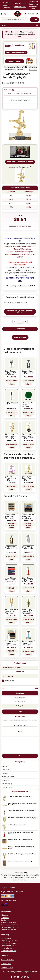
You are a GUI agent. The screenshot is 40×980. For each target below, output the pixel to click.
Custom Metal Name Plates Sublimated (21, 839)
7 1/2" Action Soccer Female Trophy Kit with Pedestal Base (27, 436)
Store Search (6, 770)
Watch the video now (33, 68)
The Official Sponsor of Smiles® (7, 5)
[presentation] (20, 745)
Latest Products (7, 787)
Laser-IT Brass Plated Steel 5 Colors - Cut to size (10, 580)
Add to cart (20, 329)
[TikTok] (22, 977)
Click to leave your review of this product (20, 312)
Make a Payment (8, 948)
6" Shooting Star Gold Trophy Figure (20, 796)
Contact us (5, 920)
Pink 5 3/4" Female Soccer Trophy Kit (10, 478)
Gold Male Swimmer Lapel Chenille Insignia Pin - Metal (22, 804)
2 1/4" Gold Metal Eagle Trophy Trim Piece (22, 854)
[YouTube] (18, 977)
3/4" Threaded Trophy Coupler (28, 547)
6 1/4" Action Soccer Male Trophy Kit (27, 478)
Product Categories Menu (12, 667)
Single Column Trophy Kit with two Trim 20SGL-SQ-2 (21, 833)
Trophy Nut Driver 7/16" (11, 404)
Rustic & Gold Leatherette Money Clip (20, 861)
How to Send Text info (10, 927)
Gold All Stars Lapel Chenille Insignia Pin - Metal (22, 847)
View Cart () (33, 14)
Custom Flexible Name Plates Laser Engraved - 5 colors (28, 516)
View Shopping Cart (9, 951)
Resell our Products (9, 930)
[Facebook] (12, 977)
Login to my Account (9, 941)
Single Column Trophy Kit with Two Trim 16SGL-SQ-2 (28, 643)
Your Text (7, 90)
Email (20, 731)
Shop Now (5, 766)
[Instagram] (15, 977)
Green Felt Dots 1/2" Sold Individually (27, 405)
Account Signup (7, 784)
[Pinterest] (25, 977)
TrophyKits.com (20, 3)
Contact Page (6, 964)
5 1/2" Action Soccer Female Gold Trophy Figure (10, 436)
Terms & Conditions (8, 777)
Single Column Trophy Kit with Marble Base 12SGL (10, 373)
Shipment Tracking (8, 943)
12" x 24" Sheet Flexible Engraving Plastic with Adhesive (11, 643)
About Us (5, 773)
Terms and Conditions (9, 925)
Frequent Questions (9, 922)
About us (5, 915)
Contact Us (6, 780)
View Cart (10, 676)
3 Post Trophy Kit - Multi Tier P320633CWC (22, 811)
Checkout (20, 693)
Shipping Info (6, 938)
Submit (20, 756)
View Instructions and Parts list (20, 162)
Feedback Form (7, 968)
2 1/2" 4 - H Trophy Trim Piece (18, 825)
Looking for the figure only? (20, 174)
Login (20, 712)
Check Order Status (9, 946)
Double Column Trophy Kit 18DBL (28, 372)
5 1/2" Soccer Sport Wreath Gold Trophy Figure (23, 818)
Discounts (5, 918)
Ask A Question (20, 337)
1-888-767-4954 (20, 7)
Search (34, 20)
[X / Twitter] (28, 977)
